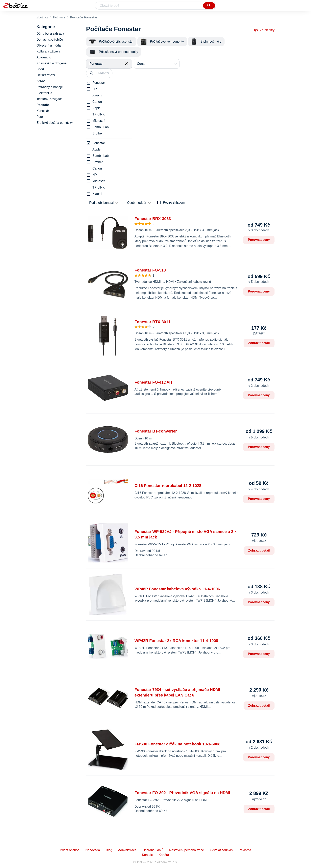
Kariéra (164, 855)
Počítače (59, 17)
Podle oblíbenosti (101, 203)
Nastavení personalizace (187, 850)
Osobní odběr (137, 203)
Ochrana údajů (153, 850)
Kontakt (147, 855)
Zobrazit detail (259, 343)
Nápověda (93, 850)
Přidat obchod (70, 850)
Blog (109, 850)
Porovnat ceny (259, 240)
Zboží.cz (42, 17)
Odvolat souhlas (221, 850)
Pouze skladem (174, 202)
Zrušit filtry (264, 30)
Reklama (245, 850)
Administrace (127, 850)
